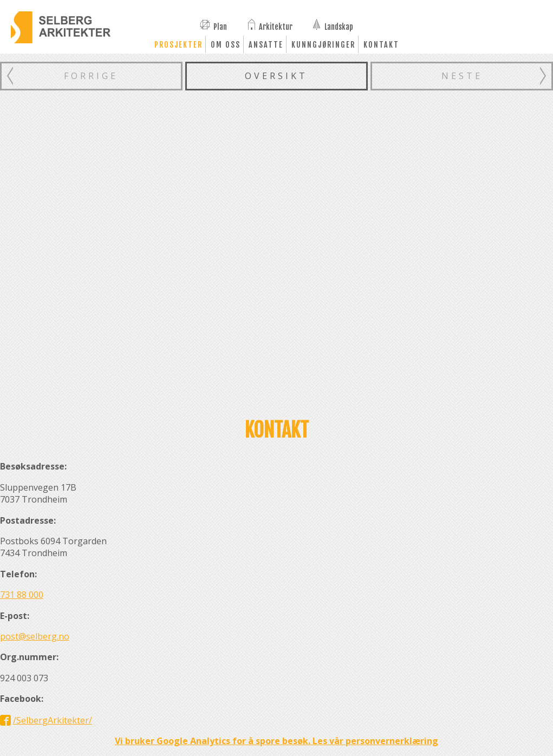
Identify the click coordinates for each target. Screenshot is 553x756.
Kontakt (381, 45)
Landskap (339, 26)
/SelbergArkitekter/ (53, 720)
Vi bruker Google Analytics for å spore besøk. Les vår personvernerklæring (276, 741)
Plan (220, 26)
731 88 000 (22, 595)
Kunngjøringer (323, 45)
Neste (462, 76)
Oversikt (276, 76)
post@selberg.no (35, 636)
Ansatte (266, 45)
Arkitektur (276, 26)
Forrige (91, 76)
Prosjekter (178, 45)
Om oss (226, 45)
